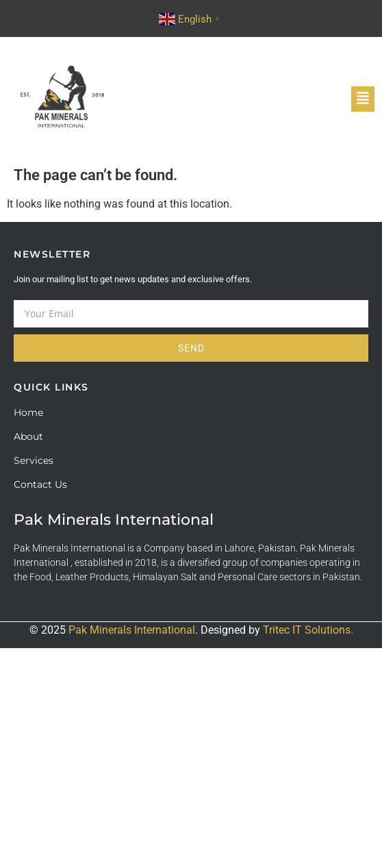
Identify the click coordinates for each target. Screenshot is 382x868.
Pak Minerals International (132, 630)
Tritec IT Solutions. (308, 630)
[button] (363, 99)
